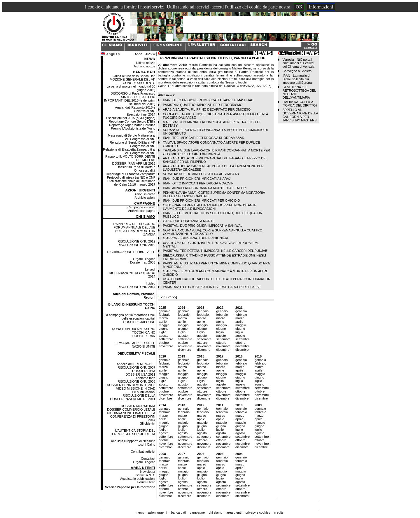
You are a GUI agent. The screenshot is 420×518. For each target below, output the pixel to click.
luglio (162, 332)
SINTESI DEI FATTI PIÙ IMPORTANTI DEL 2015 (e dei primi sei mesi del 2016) (130, 100)
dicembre (184, 350)
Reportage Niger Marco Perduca (132, 125)
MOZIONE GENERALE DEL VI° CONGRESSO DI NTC (132, 81)
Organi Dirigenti (144, 259)
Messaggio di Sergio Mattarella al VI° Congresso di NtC (132, 137)
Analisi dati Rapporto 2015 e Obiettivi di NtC (135, 109)
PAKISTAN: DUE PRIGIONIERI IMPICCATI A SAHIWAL (202, 226)
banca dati (178, 512)
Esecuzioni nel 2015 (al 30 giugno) (131, 118)
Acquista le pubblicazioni (138, 479)
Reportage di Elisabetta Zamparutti (131, 174)
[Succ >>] (170, 297)
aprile (163, 322)
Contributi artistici (143, 451)
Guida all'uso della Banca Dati (134, 76)
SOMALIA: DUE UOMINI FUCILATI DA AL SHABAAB (201, 174)
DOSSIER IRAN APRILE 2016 (134, 163)
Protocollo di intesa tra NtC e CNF (131, 177)
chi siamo (216, 512)
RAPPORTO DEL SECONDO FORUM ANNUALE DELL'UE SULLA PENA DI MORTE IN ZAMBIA (134, 229)
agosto (163, 336)
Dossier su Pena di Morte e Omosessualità (136, 169)
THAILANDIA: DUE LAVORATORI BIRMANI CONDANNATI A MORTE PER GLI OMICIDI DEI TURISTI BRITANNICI (216, 152)
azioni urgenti (157, 512)
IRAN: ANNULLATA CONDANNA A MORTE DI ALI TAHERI (205, 188)
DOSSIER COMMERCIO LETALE (131, 409)
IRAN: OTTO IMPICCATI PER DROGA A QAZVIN (198, 183)
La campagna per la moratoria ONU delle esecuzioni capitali (130, 317)
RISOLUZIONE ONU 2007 (136, 367)
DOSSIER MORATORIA (138, 406)
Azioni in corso (145, 194)
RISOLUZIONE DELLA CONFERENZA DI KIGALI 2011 (133, 397)
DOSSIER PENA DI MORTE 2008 (131, 385)
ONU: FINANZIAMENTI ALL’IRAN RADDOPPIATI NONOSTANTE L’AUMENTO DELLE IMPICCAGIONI (209, 207)
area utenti (234, 512)
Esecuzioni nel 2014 (141, 114)
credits (279, 512)
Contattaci (148, 458)
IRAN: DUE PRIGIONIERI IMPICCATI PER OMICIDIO (201, 200)
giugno (163, 329)
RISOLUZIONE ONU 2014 (136, 287)
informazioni (321, 7)
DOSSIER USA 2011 (140, 374)
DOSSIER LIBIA (144, 371)
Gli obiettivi (148, 423)
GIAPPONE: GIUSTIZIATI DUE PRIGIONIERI (195, 238)
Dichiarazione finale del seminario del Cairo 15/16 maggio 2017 (131, 183)
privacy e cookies (258, 512)
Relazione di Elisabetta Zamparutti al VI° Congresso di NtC (129, 151)
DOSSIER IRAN (144, 336)
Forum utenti (146, 482)
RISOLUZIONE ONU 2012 (136, 241)
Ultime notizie (146, 63)
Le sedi (150, 269)
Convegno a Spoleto (297, 71)
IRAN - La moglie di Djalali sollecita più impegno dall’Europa (297, 79)
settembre (166, 339)
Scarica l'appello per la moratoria (130, 487)
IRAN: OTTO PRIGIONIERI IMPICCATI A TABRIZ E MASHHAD (208, 100)
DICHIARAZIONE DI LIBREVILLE (131, 252)
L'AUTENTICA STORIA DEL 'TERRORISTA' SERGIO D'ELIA (132, 432)
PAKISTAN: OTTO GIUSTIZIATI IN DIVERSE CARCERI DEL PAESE (212, 287)
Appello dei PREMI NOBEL (136, 364)
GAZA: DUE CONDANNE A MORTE (189, 221)
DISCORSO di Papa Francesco (133, 93)
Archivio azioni (145, 198)
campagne (197, 512)
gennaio (164, 311)
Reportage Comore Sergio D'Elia (132, 121)
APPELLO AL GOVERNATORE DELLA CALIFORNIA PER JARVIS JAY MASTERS (300, 115)
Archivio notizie (145, 66)
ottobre (164, 343)
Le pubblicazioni (144, 392)
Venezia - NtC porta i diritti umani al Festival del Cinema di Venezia (299, 63)
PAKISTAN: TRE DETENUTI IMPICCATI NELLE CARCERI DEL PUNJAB (215, 251)
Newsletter (148, 472)
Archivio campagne (142, 211)
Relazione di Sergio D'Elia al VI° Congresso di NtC (132, 144)
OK (299, 7)
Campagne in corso (141, 207)
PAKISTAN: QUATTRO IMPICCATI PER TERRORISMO (203, 105)
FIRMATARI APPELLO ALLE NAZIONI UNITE (135, 345)
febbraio (164, 315)
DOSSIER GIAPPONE (139, 322)
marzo (163, 318)
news (140, 512)
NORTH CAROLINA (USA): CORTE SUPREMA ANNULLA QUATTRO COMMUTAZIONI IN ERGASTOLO (212, 232)
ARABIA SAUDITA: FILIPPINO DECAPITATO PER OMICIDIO (207, 109)
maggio (164, 325)
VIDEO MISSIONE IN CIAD (136, 388)
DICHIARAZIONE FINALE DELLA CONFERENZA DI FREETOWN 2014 (131, 416)
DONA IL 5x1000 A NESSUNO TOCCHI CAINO (134, 331)
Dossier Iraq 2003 (143, 262)
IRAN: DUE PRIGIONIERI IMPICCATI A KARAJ (197, 179)
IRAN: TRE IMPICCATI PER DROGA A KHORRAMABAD (203, 138)
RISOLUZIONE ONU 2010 (136, 245)
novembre (166, 346)
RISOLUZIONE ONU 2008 (136, 381)
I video (150, 283)
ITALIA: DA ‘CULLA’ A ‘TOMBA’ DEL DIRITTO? (300, 104)
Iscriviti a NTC (145, 475)
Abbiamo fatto (146, 378)
